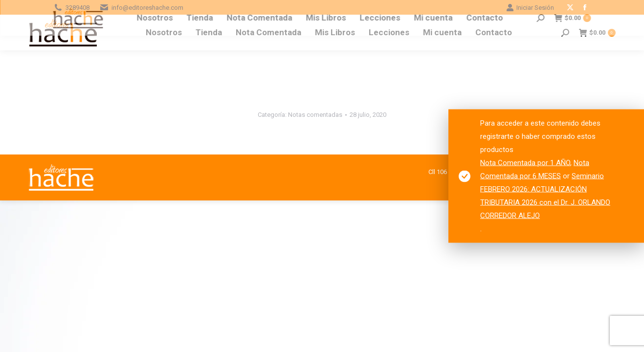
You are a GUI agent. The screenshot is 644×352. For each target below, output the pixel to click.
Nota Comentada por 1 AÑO (525, 163)
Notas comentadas (315, 115)
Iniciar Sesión (530, 8)
